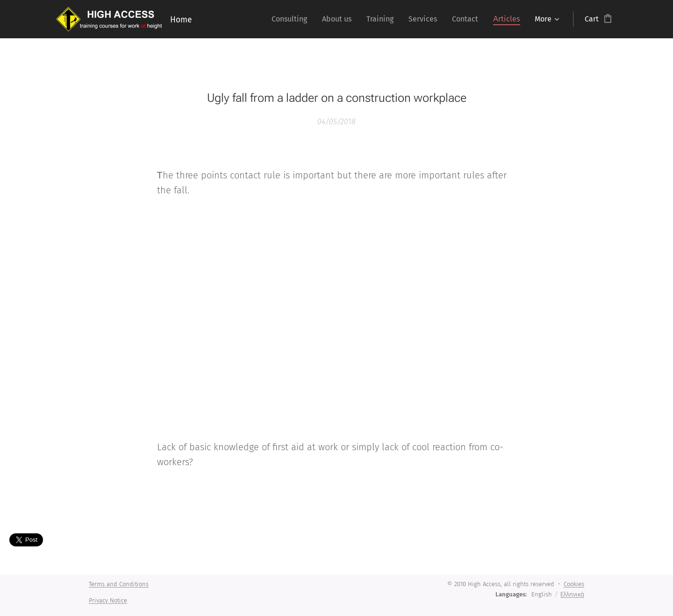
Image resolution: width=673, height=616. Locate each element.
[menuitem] (292, 19)
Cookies (574, 584)
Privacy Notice (108, 600)
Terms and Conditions (119, 584)
